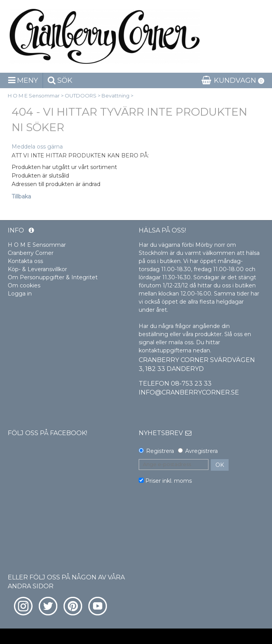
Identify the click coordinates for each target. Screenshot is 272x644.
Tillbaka (21, 196)
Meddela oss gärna (37, 147)
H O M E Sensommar (34, 96)
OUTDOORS (81, 96)
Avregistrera (201, 451)
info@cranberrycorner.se (189, 392)
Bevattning (115, 96)
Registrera (160, 451)
